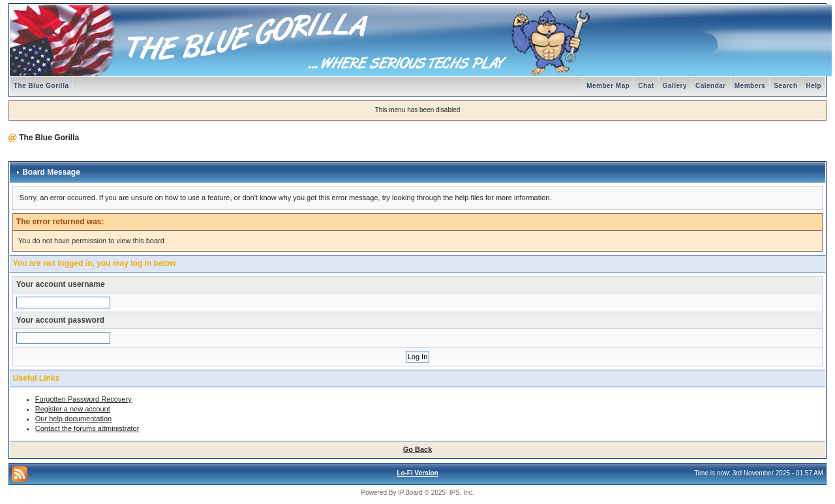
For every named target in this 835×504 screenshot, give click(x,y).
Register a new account (73, 409)
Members (750, 86)
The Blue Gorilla (41, 86)
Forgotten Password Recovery (83, 399)
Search (785, 86)
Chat (646, 86)
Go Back (418, 449)
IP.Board (410, 493)
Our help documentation (73, 419)
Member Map (608, 86)
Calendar (711, 86)
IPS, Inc (461, 493)
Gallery (675, 86)
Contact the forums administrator (87, 428)
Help (814, 86)
